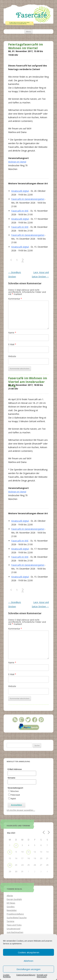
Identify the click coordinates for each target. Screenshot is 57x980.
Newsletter (12, 910)
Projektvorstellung (15, 914)
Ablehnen (28, 961)
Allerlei (10, 896)
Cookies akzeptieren (29, 952)
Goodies (11, 907)
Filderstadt (15, 795)
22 (10, 865)
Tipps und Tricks (14, 925)
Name (12, 333)
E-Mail (12, 344)
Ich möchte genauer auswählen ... (21, 810)
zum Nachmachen (15, 932)
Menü (28, 32)
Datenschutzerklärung (26, 975)
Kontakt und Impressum (42, 976)
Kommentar (15, 299)
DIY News (11, 903)
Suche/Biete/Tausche (17, 918)
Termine (10, 921)
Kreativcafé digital (20, 191)
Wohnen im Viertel (17, 162)
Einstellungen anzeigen (28, 969)
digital (13, 799)
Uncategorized (13, 929)
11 (29, 852)
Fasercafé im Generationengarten (28, 199)
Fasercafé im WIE (20, 211)
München (15, 791)
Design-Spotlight (14, 899)
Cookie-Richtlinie (7, 976)
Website (12, 356)
